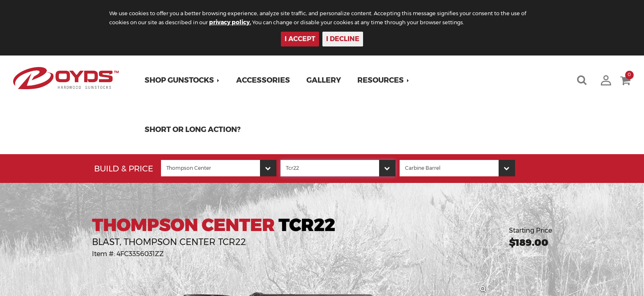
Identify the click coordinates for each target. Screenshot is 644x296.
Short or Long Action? (195, 129)
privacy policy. (277, 22)
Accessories (266, 80)
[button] (185, 80)
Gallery (326, 80)
